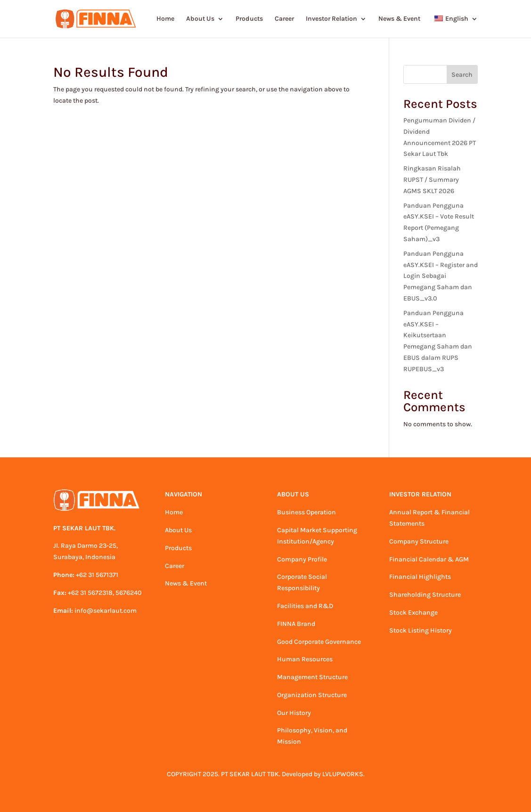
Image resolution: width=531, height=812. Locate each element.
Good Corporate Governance (319, 642)
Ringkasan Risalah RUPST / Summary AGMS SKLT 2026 (432, 180)
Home (165, 19)
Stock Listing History (421, 630)
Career (284, 19)
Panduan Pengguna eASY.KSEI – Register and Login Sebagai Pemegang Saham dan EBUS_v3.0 (441, 276)
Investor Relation (331, 19)
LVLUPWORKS (343, 774)
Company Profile (302, 559)
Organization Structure (312, 695)
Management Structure (312, 677)
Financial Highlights (420, 577)
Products (249, 19)
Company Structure (419, 541)
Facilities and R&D (305, 606)
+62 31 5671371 (97, 575)
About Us (200, 19)
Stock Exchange (413, 613)
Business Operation (306, 512)
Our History (294, 713)
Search (462, 75)
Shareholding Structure (425, 595)
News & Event (399, 19)
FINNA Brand (296, 624)
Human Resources (305, 659)
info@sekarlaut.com (106, 611)
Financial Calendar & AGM (429, 559)
